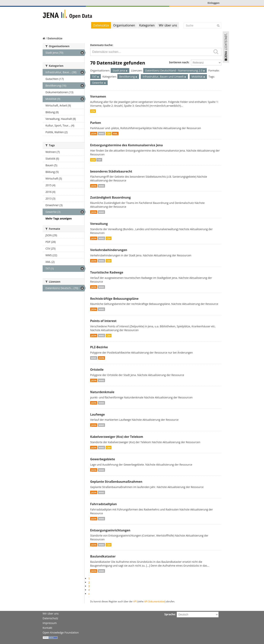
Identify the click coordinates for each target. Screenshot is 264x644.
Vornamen (98, 96)
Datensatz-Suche (101, 45)
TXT (99, 160)
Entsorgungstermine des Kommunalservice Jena (126, 145)
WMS (101, 134)
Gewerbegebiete (103, 459)
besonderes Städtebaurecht (111, 171)
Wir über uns (168, 25)
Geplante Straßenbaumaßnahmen (116, 482)
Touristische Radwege (107, 272)
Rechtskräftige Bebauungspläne (114, 299)
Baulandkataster (103, 556)
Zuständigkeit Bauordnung (110, 197)
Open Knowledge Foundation (61, 632)
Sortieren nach (179, 62)
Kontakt (47, 628)
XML (115, 134)
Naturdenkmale (102, 392)
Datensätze (101, 25)
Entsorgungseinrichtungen (110, 530)
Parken (96, 123)
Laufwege (97, 414)
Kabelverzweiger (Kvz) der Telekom (117, 437)
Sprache (170, 614)
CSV (93, 111)
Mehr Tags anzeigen (59, 218)
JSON (94, 134)
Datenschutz (50, 618)
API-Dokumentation (155, 601)
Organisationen (124, 25)
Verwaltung (99, 224)
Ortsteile (97, 370)
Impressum (50, 623)
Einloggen (214, 3)
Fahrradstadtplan (103, 504)
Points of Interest (103, 321)
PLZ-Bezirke (99, 347)
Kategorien (147, 25)
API (135, 601)
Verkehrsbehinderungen (109, 250)
